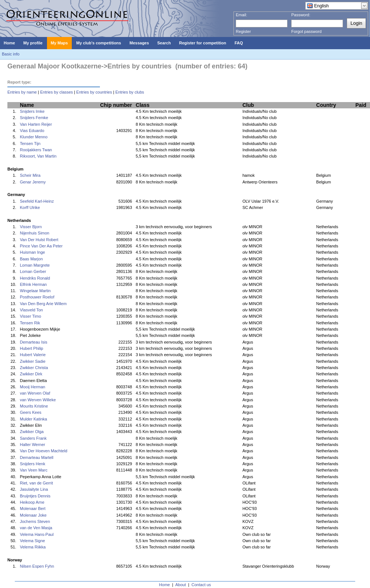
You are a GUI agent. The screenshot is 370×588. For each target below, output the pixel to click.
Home (164, 585)
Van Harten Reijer (36, 124)
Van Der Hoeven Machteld (44, 451)
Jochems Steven (35, 521)
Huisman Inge (33, 252)
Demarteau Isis (34, 342)
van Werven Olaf (35, 393)
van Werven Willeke (38, 400)
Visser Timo (31, 316)
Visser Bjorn (31, 227)
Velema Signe (33, 541)
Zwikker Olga (32, 432)
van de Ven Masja (36, 528)
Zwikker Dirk (31, 374)
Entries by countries (94, 92)
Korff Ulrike (30, 207)
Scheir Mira (30, 175)
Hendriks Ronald (35, 278)
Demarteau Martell (37, 457)
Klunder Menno (34, 137)
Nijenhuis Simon (35, 233)
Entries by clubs (130, 92)
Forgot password (306, 31)
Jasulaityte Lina (34, 489)
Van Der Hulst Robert (39, 240)
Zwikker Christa (34, 368)
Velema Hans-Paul (37, 534)
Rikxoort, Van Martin (38, 156)
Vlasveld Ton (31, 310)
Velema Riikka (33, 547)
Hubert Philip (32, 348)
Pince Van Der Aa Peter (41, 246)
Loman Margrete (35, 265)
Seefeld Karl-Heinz (37, 201)
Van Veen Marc (34, 470)
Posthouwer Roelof (37, 297)
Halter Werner (33, 445)
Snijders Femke (34, 118)
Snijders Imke (32, 111)
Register (243, 31)
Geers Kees (31, 412)
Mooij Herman (33, 387)
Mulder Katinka (33, 419)
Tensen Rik (30, 323)
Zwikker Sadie (33, 361)
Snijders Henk (33, 464)
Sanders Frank (33, 438)
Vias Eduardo (32, 131)
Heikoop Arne (32, 502)
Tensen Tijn (30, 143)
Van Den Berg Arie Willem (43, 304)
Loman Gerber (33, 271)
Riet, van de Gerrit (36, 483)
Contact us (201, 585)
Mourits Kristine (34, 406)
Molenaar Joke (33, 515)
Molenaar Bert (33, 508)
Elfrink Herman (33, 284)
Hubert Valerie (33, 355)
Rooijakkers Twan (36, 150)
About (181, 585)
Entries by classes (56, 92)
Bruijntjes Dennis (35, 496)
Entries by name (22, 92)
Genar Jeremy (33, 182)
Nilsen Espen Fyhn (37, 566)
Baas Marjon (31, 259)
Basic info (11, 54)
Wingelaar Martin (35, 291)
